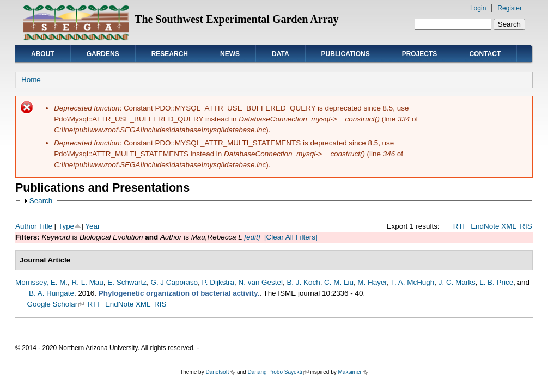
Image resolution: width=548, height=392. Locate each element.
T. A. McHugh (412, 282)
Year (92, 226)
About (43, 54)
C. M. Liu (339, 282)
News (230, 54)
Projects (420, 54)
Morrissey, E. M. (41, 282)
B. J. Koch (303, 282)
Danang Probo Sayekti (278, 372)
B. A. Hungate (51, 293)
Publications (346, 54)
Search (41, 201)
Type (66, 226)
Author (26, 226)
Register (510, 8)
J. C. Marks (457, 282)
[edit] (251, 237)
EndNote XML (494, 226)
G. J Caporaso (174, 282)
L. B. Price (496, 282)
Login (478, 8)
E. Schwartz (127, 282)
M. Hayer (372, 282)
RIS (526, 226)
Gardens (103, 54)
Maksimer (353, 372)
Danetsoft (220, 372)
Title (45, 226)
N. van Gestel (261, 282)
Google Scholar (56, 304)
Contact (485, 54)
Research (170, 54)
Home (31, 80)
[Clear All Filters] (291, 237)
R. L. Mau (88, 282)
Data (281, 54)
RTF (460, 226)
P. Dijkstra (218, 282)
